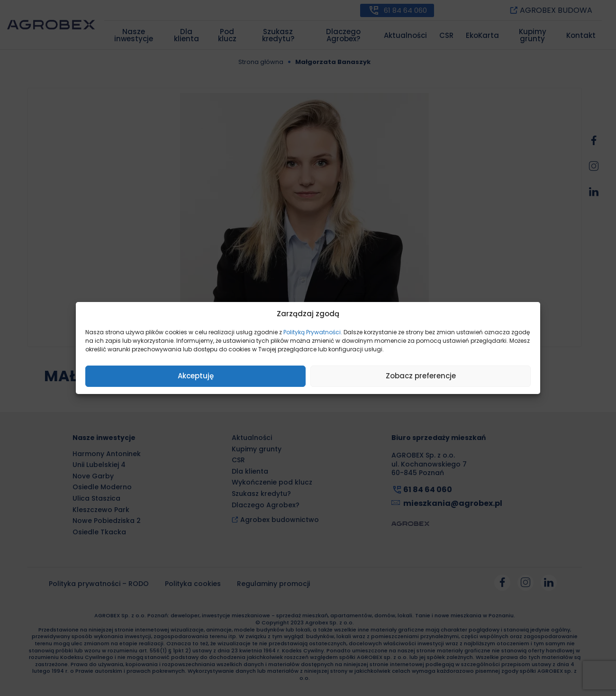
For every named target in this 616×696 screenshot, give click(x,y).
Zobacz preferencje (421, 376)
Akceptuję (196, 376)
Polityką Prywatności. (313, 332)
